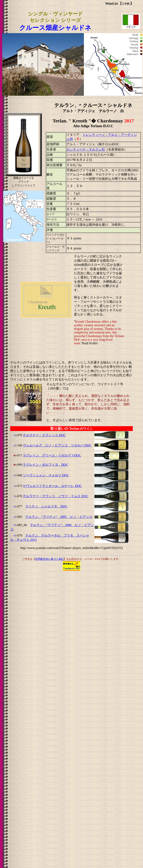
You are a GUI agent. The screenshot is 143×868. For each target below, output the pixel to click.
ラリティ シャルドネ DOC (46, 506)
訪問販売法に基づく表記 (49, 559)
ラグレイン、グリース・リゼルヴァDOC (52, 455)
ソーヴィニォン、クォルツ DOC (46, 475)
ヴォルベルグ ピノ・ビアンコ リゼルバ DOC (57, 445)
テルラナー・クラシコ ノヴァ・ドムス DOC (55, 496)
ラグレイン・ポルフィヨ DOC (45, 465)
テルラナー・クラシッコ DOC (44, 435)
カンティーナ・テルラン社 (86, 149)
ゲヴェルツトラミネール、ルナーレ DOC (52, 486)
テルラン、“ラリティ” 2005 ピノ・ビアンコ (59, 517)
